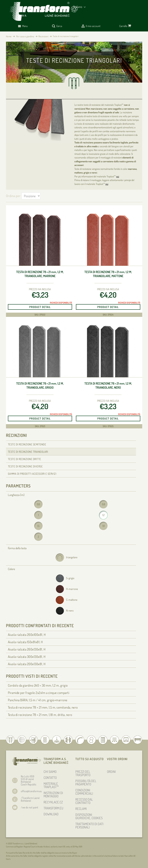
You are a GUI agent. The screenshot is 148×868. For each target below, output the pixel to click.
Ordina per (13, 196)
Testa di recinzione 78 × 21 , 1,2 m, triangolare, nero (108, 385)
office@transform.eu (31, 791)
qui (118, 176)
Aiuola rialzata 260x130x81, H (27, 649)
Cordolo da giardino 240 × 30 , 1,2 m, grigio (38, 685)
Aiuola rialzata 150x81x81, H (25, 642)
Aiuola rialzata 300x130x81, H (27, 657)
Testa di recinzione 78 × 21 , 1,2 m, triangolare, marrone (40, 274)
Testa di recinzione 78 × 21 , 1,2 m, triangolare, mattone (108, 274)
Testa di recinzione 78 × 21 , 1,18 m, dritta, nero (40, 715)
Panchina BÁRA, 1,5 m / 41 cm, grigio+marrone (38, 700)
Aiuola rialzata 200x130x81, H (27, 664)
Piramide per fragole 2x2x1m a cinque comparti (39, 693)
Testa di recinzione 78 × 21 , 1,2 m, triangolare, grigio (40, 385)
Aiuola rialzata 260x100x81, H (27, 635)
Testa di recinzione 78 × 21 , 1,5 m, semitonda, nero (43, 707)
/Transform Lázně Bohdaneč (30, 799)
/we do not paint (29, 807)
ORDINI (111, 772)
